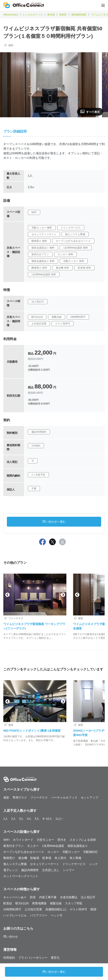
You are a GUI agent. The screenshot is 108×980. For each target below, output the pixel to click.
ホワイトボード (23, 840)
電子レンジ (11, 870)
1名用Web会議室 (53, 846)
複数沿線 (56, 903)
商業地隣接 (39, 903)
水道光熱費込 (69, 897)
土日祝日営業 (33, 909)
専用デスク (20, 798)
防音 (33, 897)
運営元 (55, 958)
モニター (33, 846)
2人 (14, 819)
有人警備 (75, 858)
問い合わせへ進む (54, 522)
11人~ (60, 819)
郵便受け (9, 858)
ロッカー (53, 852)
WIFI (6, 840)
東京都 (51, 15)
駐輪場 (35, 858)
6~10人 (47, 819)
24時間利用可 (12, 909)
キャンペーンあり (15, 897)
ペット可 (57, 915)
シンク (93, 864)
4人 (29, 819)
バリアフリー (39, 915)
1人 (6, 819)
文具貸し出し (51, 870)
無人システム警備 (15, 864)
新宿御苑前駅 (79, 15)
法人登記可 (88, 897)
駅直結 (8, 903)
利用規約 (9, 958)
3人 (21, 819)
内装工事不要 (48, 897)
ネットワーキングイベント (21, 876)
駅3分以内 (22, 903)
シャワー (69, 870)
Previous (7, 595)
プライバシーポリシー (33, 958)
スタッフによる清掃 (83, 840)
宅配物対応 (91, 852)
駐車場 (47, 858)
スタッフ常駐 (74, 903)
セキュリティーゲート (45, 864)
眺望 (93, 909)
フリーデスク (39, 798)
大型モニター (45, 840)
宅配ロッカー (71, 852)
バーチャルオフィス (64, 798)
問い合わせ (11, 937)
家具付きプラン (14, 846)
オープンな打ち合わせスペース (24, 852)
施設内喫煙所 (30, 870)
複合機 (23, 858)
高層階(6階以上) (56, 909)
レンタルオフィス (33, 15)
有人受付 (60, 858)
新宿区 (63, 15)
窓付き (62, 840)
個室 (6, 798)
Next (63, 595)
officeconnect (11, 15)
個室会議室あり (78, 846)
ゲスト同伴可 (78, 909)
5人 (37, 819)
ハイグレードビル (15, 915)
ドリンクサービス (74, 864)
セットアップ (89, 798)
